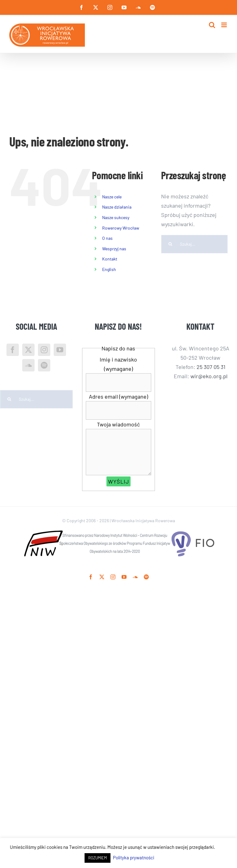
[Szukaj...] (194, 244)
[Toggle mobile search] (212, 25)
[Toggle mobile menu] (225, 25)
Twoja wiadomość (118, 424)
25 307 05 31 (211, 367)
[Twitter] (28, 350)
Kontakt (110, 259)
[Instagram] (44, 350)
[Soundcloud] (28, 365)
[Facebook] (13, 350)
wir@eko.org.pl (209, 376)
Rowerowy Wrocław (121, 228)
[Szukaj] (170, 244)
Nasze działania (117, 207)
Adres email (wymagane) (118, 396)
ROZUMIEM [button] (98, 858)
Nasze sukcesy (116, 217)
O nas (107, 238)
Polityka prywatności (134, 857)
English (109, 269)
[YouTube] (60, 350)
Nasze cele (112, 197)
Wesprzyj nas (114, 249)
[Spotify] (44, 365)
